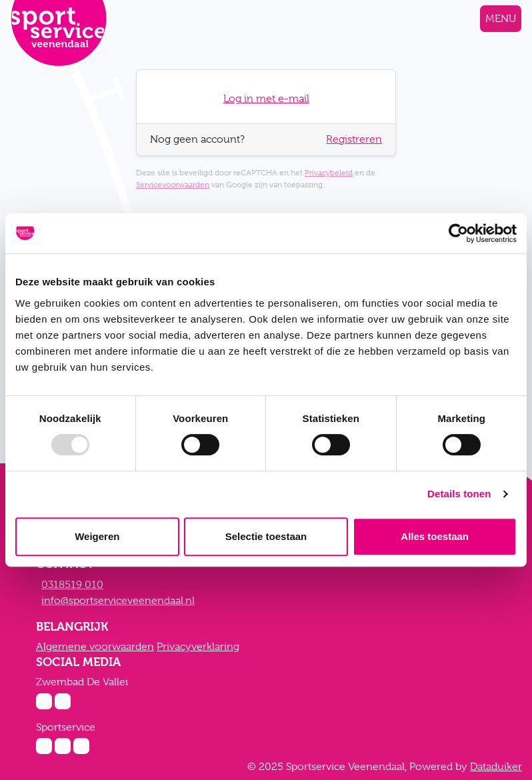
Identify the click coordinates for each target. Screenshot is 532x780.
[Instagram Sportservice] (44, 746)
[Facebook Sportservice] (63, 746)
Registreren (354, 139)
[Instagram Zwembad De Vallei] (44, 701)
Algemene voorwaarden (95, 647)
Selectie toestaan (266, 536)
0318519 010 (72, 585)
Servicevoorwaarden (173, 185)
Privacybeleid (329, 173)
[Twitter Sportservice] (81, 746)
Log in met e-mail (266, 99)
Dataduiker (496, 767)
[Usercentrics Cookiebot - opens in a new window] (458, 233)
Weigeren (97, 536)
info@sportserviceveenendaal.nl (118, 601)
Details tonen (459, 494)
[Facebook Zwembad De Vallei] (63, 701)
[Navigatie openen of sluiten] (501, 19)
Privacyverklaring (198, 647)
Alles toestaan (435, 536)
